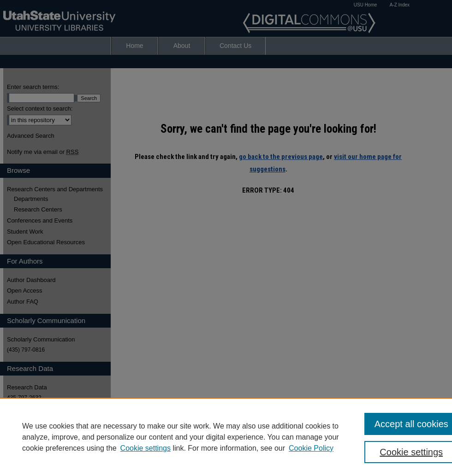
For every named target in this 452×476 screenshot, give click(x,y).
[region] (226, 437)
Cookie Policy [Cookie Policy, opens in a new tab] (311, 448)
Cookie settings (146, 448)
